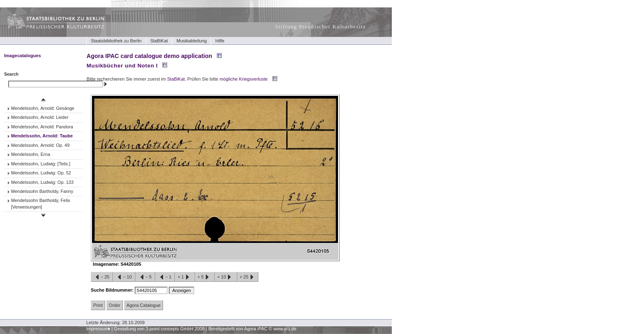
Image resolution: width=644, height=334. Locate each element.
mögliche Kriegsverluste (244, 79)
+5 (205, 277)
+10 (226, 277)
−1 (165, 277)
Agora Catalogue (144, 305)
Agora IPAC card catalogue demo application (149, 56)
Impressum (98, 329)
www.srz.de (285, 329)
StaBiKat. (177, 79)
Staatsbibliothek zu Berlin (116, 41)
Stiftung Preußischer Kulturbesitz (321, 27)
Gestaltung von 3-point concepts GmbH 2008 (159, 329)
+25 (248, 277)
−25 (102, 277)
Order (115, 305)
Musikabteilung (192, 41)
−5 (145, 277)
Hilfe (220, 41)
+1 (185, 277)
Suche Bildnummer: (113, 290)
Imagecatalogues (23, 56)
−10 (124, 277)
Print (98, 305)
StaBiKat (159, 41)
